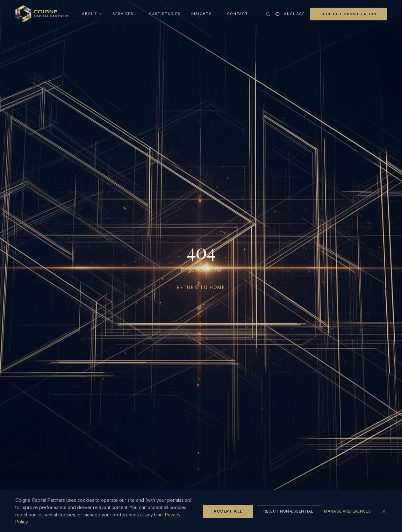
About (92, 14)
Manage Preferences (347, 511)
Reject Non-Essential (288, 511)
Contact (237, 14)
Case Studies (165, 14)
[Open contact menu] (251, 14)
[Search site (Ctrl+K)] (268, 14)
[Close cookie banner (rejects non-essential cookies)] (384, 511)
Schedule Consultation (349, 14)
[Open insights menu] (215, 14)
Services (123, 14)
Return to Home (201, 287)
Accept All (228, 511)
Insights (201, 14)
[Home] (42, 14)
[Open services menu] (137, 14)
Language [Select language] (290, 14)
